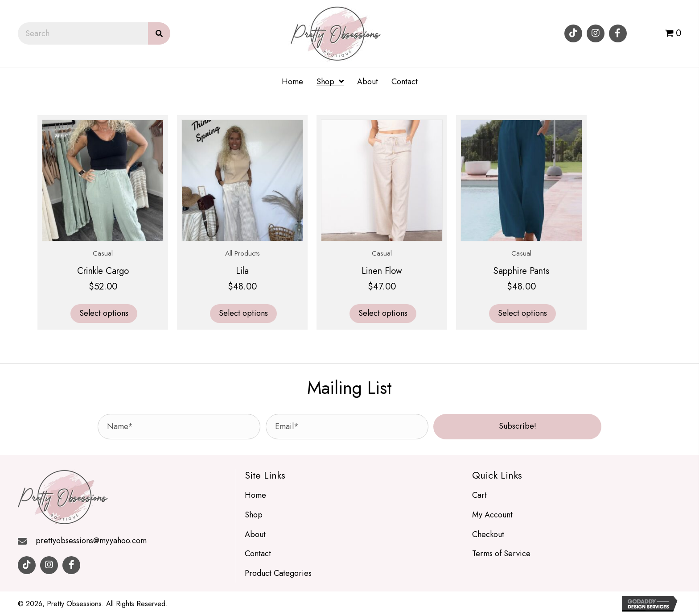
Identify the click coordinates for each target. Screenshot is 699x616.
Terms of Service (501, 554)
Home (255, 495)
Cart (479, 495)
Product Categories (278, 573)
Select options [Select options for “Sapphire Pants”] (522, 313)
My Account (492, 515)
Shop (254, 515)
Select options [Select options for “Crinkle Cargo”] (104, 313)
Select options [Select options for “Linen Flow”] (383, 313)
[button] (573, 33)
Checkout (488, 534)
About (255, 534)
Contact (258, 554)
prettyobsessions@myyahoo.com (91, 541)
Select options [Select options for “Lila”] (243, 313)
